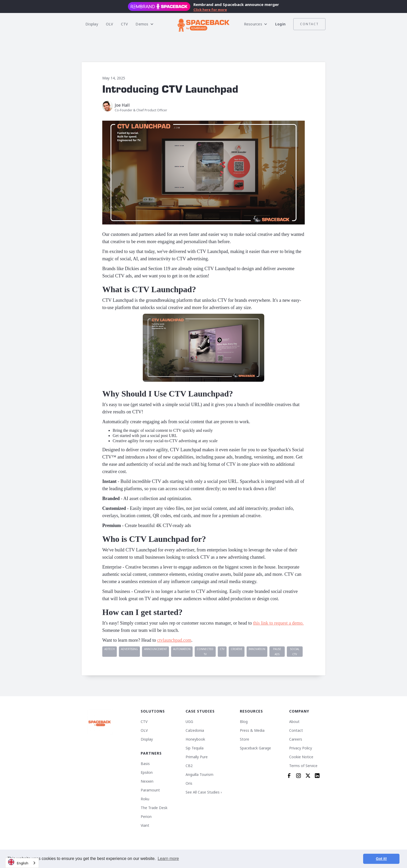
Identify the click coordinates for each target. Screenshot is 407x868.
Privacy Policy (301, 748)
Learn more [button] (168, 859)
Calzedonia (195, 730)
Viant (145, 825)
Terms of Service (303, 766)
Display (92, 24)
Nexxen (147, 781)
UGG (189, 722)
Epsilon (147, 773)
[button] (144, 24)
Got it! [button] (381, 859)
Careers (296, 739)
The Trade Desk (154, 808)
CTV (124, 24)
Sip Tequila (195, 748)
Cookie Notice (301, 757)
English (18, 862)
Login (280, 24)
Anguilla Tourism (199, 775)
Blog (244, 722)
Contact (309, 24)
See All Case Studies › (204, 792)
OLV (110, 24)
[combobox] (22, 863)
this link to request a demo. (278, 623)
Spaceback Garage (255, 748)
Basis (145, 764)
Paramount (150, 790)
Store (245, 739)
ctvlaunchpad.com (174, 640)
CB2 (189, 766)
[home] (203, 24)
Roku (145, 799)
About (294, 722)
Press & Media (252, 730)
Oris (189, 783)
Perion (146, 817)
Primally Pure (197, 757)
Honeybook (195, 739)
